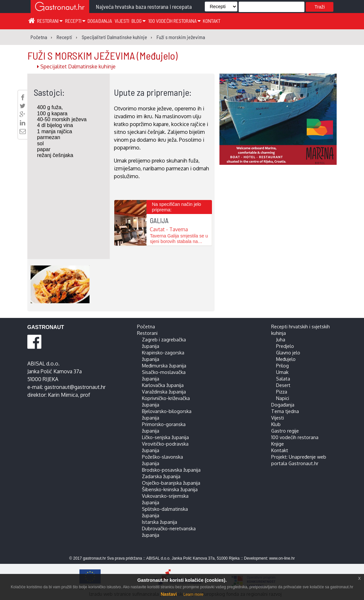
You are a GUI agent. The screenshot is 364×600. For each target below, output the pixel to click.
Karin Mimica (63, 395)
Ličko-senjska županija (165, 437)
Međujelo (286, 359)
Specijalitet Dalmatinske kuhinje (76, 66)
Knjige (278, 444)
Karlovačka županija (163, 385)
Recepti (75, 21)
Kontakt (212, 21)
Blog (139, 21)
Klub (276, 424)
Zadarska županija (161, 476)
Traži (320, 7)
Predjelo (285, 346)
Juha (281, 339)
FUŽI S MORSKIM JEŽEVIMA (102, 55)
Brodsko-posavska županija (171, 470)
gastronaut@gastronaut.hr (75, 387)
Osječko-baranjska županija (171, 483)
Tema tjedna (285, 411)
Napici (283, 398)
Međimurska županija (164, 365)
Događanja (100, 21)
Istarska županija (160, 522)
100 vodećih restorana (174, 21)
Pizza (282, 392)
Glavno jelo (288, 352)
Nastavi (169, 594)
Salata (283, 379)
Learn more (193, 594)
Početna (146, 326)
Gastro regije (285, 431)
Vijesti (122, 21)
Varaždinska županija (164, 392)
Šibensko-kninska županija (170, 489)
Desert (283, 385)
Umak (282, 372)
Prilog (282, 365)
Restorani (50, 21)
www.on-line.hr (282, 558)
